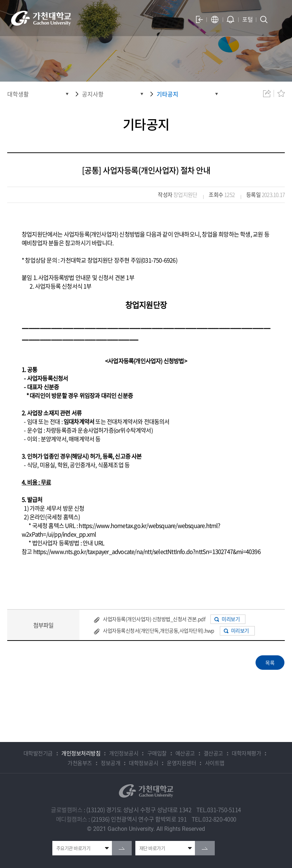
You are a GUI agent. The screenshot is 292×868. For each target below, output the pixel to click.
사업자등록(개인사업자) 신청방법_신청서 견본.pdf (154, 619)
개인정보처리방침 (81, 753)
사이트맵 (215, 763)
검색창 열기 (264, 19)
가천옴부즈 (80, 763)
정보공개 (110, 763)
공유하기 (267, 94)
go (122, 848)
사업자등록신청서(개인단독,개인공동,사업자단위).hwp (159, 630)
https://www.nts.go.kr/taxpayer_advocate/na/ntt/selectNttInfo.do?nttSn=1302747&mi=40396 (147, 551)
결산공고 (213, 753)
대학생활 (18, 94)
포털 (247, 19)
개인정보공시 (124, 753)
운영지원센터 (181, 763)
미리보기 (231, 619)
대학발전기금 (38, 753)
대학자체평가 (246, 753)
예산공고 (185, 753)
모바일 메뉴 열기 (277, 19)
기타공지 (167, 94)
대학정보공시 (143, 763)
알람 (231, 19)
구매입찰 (157, 753)
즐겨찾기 (281, 94)
